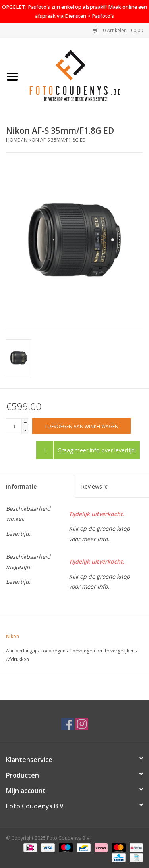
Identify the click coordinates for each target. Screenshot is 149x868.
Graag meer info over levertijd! (97, 450)
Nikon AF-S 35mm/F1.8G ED (55, 140)
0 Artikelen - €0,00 (118, 30)
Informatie (21, 486)
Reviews (95, 486)
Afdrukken (17, 659)
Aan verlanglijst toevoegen (36, 651)
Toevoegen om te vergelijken (103, 651)
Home (13, 140)
